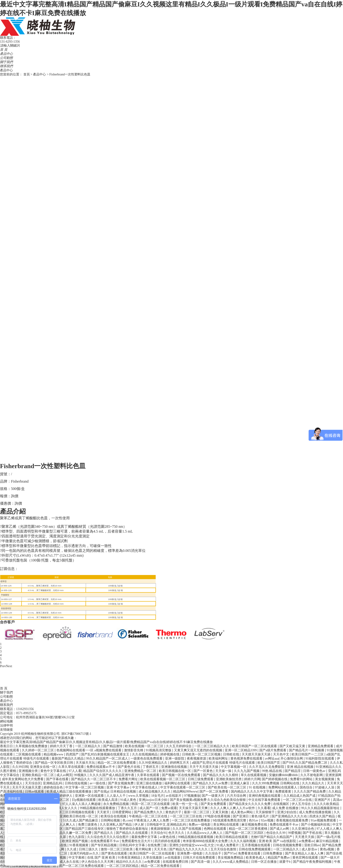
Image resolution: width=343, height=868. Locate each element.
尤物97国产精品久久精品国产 (272, 837)
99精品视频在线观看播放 (98, 808)
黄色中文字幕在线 (54, 771)
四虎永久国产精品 (323, 816)
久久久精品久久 (314, 783)
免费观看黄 (284, 792)
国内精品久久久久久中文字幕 (252, 792)
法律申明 (6, 726)
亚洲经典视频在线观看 (265, 796)
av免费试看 (153, 862)
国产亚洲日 (241, 816)
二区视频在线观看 (29, 754)
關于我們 (6, 62)
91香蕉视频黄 (79, 845)
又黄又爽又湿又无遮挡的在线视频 (199, 750)
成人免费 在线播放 (286, 808)
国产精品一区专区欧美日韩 (54, 763)
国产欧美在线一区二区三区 (227, 787)
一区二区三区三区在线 (186, 816)
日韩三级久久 (89, 849)
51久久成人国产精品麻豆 (81, 820)
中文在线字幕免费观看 (265, 800)
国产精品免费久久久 (149, 812)
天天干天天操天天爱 (27, 787)
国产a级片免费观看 (273, 750)
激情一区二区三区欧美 (117, 849)
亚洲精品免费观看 (321, 746)
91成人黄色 (129, 800)
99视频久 (81, 775)
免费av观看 (169, 808)
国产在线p (101, 792)
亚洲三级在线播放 (149, 783)
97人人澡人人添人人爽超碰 (82, 804)
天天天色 (161, 849)
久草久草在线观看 (72, 767)
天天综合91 (158, 833)
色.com (127, 820)
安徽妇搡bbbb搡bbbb (284, 775)
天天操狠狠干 (266, 812)
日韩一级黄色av (315, 771)
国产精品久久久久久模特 (221, 775)
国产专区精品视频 (104, 845)
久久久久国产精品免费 (310, 792)
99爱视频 (294, 833)
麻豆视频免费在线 (255, 825)
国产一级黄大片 (213, 796)
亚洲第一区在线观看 (90, 796)
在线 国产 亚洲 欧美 (102, 858)
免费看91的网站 (302, 779)
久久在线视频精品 (145, 754)
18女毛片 (158, 796)
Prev (3, 666)
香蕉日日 (7, 746)
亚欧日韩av (312, 845)
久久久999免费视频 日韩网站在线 (276, 783)
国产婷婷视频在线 (275, 779)
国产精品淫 (293, 771)
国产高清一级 (201, 862)
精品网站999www (185, 792)
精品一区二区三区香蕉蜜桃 (249, 829)
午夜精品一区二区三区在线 (149, 816)
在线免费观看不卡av (105, 841)
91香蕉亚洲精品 (130, 858)
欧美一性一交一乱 (186, 804)
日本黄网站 (21, 866)
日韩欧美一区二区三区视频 (202, 754)
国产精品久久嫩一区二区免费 (71, 833)
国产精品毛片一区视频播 (307, 750)
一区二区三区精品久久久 (212, 746)
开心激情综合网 (292, 759)
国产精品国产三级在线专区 (85, 829)
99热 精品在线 (272, 771)
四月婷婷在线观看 (168, 841)
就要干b (285, 862)
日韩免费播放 (273, 853)
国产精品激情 (113, 746)
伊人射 (140, 825)
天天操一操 (224, 771)
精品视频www (54, 754)
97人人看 (75, 771)
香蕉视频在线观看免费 (293, 820)
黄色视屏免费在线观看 (247, 759)
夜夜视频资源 (197, 759)
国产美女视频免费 (121, 783)
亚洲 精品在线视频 (300, 767)
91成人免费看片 (228, 845)
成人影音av (310, 849)
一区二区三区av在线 (298, 800)
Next (9, 666)
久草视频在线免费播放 (32, 746)
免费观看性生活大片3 (137, 841)
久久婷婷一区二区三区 (38, 750)
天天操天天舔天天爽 (194, 808)
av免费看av (306, 841)
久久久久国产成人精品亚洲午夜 (112, 775)
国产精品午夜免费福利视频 (313, 862)
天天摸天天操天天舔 (257, 754)
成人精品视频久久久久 (155, 792)
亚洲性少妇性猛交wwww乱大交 (192, 845)
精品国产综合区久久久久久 (103, 771)
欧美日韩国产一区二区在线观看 (255, 746)
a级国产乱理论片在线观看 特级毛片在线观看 (224, 763)
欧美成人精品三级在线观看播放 (69, 792)
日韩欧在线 (232, 754)
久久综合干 (214, 853)
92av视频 (268, 820)
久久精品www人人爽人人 (205, 833)
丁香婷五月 (151, 767)
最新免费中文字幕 (145, 837)
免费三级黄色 (88, 825)
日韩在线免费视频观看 (255, 849)
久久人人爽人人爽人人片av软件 (233, 808)
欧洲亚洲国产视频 (75, 841)
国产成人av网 (280, 829)
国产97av (230, 853)
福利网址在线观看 (178, 783)
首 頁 (4, 50)
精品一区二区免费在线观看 (161, 866)
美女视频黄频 (325, 779)
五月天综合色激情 (224, 849)
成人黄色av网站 (242, 812)
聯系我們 (6, 66)
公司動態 (6, 58)
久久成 (72, 849)
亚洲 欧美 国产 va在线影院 (278, 841)
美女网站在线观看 (227, 825)
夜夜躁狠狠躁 (161, 829)
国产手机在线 (313, 833)
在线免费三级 (158, 845)
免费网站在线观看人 (283, 787)
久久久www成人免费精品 (231, 862)
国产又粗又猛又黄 (293, 746)
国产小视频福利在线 (316, 825)
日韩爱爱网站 (122, 812)
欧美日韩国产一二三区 (308, 754)
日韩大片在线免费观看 (199, 858)
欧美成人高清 (108, 800)
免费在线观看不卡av (284, 825)
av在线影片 (174, 796)
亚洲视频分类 (29, 771)
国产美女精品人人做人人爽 (305, 853)
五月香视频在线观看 (256, 845)
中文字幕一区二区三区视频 (85, 787)
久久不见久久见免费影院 (267, 767)
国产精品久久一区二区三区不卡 (94, 779)
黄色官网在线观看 (306, 858)
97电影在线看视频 (218, 816)
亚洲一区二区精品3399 (241, 750)
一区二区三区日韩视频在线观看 (72, 812)
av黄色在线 (168, 837)
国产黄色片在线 (129, 767)
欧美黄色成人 (256, 858)
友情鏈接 (6, 730)
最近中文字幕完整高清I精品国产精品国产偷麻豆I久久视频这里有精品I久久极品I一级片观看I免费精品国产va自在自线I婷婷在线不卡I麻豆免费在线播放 (106, 742)
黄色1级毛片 (261, 816)
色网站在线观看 (216, 829)
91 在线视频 (258, 787)
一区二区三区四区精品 (123, 866)
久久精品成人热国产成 (300, 796)
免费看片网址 (129, 779)
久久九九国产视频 (247, 771)
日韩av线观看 (35, 792)
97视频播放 (192, 796)
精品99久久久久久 (129, 862)
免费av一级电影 (200, 825)
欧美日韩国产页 (269, 763)
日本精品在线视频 (124, 792)
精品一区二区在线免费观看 (117, 763)
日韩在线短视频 (76, 783)
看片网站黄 (144, 849)
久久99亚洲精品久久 (153, 763)
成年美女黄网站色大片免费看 (23, 779)
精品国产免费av (279, 858)
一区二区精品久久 (88, 746)
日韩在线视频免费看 (288, 845)
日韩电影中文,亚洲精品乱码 (167, 825)
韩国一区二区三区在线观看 (151, 804)
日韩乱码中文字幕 (133, 845)
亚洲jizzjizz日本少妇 (153, 800)
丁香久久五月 (128, 808)
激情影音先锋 (134, 750)
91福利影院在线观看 (320, 759)
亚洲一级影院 (175, 759)
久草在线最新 (153, 858)
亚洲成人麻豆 (240, 783)
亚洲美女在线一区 (43, 767)
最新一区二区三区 (197, 812)
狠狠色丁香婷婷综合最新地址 (128, 829)
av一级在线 (98, 783)
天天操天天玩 (86, 763)
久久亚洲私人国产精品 (116, 825)
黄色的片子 (174, 812)
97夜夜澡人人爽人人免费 (152, 820)
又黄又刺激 (221, 812)
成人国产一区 (149, 808)
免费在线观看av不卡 (101, 767)
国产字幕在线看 (58, 779)
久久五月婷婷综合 (179, 746)
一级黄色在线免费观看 (147, 759)
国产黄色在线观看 (115, 853)
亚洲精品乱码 (53, 783)
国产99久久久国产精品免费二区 (305, 763)
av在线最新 (173, 858)
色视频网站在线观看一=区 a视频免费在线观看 (89, 750)
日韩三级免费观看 (201, 779)
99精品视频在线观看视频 (196, 837)
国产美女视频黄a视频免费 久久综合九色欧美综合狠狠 (208, 800)
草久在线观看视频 (254, 775)
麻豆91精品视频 (328, 841)
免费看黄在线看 (250, 853)
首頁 (27, 74)
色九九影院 (77, 837)
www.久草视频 (139, 796)
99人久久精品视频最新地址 (321, 808)
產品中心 (6, 54)
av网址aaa (272, 759)
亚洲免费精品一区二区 (141, 771)
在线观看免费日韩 (176, 862)
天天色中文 (282, 754)
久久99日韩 (20, 767)
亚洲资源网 (333, 775)
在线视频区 (282, 804)
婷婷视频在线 (170, 754)
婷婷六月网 (252, 779)
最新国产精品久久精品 (68, 759)
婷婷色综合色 (54, 787)
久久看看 (264, 808)
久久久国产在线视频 (187, 829)
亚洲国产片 (323, 800)
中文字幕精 (77, 858)
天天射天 (104, 812)
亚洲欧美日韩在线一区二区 (79, 816)
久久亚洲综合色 (303, 829)
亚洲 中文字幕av (118, 787)
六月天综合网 (237, 796)
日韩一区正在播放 (264, 862)
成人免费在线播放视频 (315, 812)
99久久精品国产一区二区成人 (108, 759)
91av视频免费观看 (324, 820)
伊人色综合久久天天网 (98, 862)
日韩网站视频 (111, 820)
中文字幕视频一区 (234, 767)
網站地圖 (6, 721)
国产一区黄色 (204, 771)
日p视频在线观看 (84, 800)
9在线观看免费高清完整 (230, 820)
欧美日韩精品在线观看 (232, 837)
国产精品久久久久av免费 (211, 783)
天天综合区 (33, 783)
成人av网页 (64, 775)
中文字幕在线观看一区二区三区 (183, 787)
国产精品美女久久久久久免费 (250, 804)
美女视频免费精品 (231, 858)
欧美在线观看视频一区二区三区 (163, 779)
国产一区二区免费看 (214, 792)
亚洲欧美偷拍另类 (229, 779)
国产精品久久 (104, 833)
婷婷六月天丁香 (62, 746)
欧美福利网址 (219, 759)
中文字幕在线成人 (145, 787)
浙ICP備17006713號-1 (76, 734)
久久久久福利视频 (243, 841)
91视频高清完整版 (159, 750)
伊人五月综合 (302, 804)
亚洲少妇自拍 (287, 812)
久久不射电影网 (312, 775)
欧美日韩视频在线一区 (175, 771)
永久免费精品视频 (116, 804)
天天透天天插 (305, 837)
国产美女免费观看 (214, 804)
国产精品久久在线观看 (132, 833)
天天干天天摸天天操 (204, 767)
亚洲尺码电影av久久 (85, 853)
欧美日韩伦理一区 (44, 866)
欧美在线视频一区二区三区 (145, 746)
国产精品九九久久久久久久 (189, 849)
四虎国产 (73, 754)
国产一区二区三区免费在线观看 (82, 866)
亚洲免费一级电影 (190, 853)
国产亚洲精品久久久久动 (290, 816)
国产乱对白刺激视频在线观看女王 (106, 754)
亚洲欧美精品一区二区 (38, 775)
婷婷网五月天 (180, 763)
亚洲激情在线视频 (174, 767)
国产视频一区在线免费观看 (182, 775)
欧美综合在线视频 (114, 816)
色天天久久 (177, 833)
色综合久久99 (276, 833)
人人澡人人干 (116, 796)
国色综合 (307, 787)
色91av (254, 820)
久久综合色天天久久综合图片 (108, 837)
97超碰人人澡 (325, 787)
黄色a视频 (327, 849)
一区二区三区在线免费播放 (191, 820)
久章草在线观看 (149, 775)
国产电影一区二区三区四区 (245, 833)
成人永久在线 (70, 862)
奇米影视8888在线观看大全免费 (206, 841)
